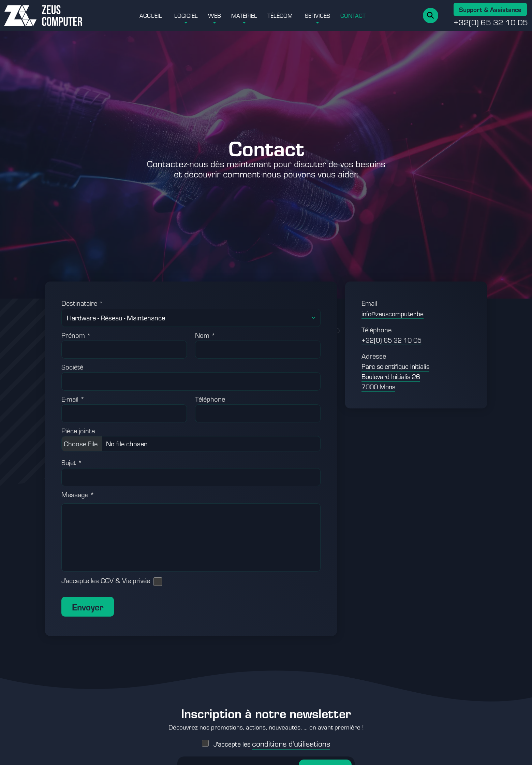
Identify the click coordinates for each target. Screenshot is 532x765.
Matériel (244, 15)
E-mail (73, 399)
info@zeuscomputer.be (393, 314)
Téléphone (210, 399)
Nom (205, 335)
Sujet (72, 462)
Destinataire (82, 303)
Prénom (76, 335)
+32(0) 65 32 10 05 (491, 22)
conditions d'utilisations (291, 737)
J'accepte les (272, 738)
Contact (353, 15)
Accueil (151, 15)
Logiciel (186, 15)
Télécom (280, 15)
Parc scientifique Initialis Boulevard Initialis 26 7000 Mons (395, 377)
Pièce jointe (78, 431)
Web (215, 15)
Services (317, 15)
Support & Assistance (490, 9)
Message (78, 494)
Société (72, 367)
